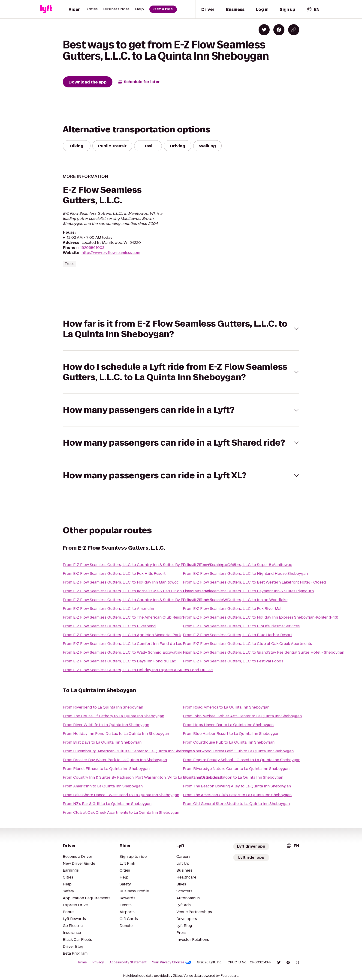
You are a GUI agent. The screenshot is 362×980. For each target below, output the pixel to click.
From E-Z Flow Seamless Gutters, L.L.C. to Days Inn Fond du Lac (119, 661)
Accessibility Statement (128, 962)
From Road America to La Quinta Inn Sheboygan (226, 707)
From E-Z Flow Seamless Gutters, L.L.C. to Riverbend (109, 626)
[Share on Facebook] (279, 30)
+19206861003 (91, 248)
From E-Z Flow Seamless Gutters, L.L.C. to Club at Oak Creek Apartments (247, 644)
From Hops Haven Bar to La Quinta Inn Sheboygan (228, 725)
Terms (82, 962)
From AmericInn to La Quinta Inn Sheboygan (103, 786)
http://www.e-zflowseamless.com (111, 253)
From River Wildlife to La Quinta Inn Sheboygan (106, 725)
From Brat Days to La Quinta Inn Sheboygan (102, 742)
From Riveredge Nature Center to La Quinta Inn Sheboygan (236, 769)
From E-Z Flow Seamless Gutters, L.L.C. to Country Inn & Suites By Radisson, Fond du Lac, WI (146, 600)
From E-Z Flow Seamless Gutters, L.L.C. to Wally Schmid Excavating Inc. (126, 652)
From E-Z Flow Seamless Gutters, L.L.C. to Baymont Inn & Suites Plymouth (248, 591)
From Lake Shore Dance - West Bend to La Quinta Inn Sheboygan (121, 795)
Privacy (98, 962)
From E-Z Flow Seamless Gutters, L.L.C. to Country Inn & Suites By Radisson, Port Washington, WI (149, 565)
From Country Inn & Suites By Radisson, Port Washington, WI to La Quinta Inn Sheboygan (143, 777)
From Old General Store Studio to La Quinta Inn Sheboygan (236, 804)
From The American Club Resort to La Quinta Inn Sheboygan (237, 795)
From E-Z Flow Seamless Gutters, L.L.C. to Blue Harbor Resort (237, 635)
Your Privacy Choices (172, 962)
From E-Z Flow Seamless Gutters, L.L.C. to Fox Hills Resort (114, 573)
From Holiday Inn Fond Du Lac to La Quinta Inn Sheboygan (116, 734)
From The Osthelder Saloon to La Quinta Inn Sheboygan (233, 777)
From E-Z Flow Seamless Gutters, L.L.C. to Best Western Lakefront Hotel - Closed (254, 582)
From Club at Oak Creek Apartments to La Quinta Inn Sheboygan (121, 812)
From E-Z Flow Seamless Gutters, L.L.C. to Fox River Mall (233, 609)
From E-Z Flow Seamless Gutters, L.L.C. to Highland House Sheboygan (245, 573)
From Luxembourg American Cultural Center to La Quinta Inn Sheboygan (129, 751)
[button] (181, 329)
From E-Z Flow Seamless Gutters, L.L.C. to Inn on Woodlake (235, 600)
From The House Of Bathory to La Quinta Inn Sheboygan (113, 716)
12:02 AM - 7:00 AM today (90, 238)
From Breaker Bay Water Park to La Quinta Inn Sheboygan (115, 760)
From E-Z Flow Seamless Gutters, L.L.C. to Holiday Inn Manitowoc (121, 582)
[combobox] (313, 9)
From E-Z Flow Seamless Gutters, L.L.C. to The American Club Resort (124, 617)
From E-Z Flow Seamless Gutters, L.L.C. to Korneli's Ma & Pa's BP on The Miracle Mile (137, 591)
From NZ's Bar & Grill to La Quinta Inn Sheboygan (107, 804)
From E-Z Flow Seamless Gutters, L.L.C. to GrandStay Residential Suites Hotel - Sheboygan (264, 652)
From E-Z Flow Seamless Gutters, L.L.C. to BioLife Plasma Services (241, 626)
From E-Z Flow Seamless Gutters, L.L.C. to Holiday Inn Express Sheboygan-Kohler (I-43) (261, 617)
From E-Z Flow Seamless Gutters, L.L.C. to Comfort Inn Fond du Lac (122, 644)
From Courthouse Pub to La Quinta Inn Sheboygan (229, 742)
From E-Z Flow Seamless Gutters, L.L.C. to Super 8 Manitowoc (237, 565)
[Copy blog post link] (294, 30)
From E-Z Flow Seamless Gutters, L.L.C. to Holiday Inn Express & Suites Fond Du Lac (138, 670)
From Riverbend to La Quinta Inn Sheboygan (103, 707)
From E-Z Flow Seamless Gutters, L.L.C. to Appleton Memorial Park (122, 635)
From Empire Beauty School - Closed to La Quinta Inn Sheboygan (242, 760)
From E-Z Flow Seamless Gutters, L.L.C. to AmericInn (109, 609)
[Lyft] (46, 9)
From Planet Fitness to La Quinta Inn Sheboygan (106, 769)
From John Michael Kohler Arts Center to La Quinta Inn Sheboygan (242, 716)
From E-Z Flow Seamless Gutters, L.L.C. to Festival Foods (233, 661)
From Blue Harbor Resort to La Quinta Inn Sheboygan (231, 734)
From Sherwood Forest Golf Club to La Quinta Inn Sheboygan (238, 751)
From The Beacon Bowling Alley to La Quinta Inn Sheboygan (237, 786)
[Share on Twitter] (264, 30)
